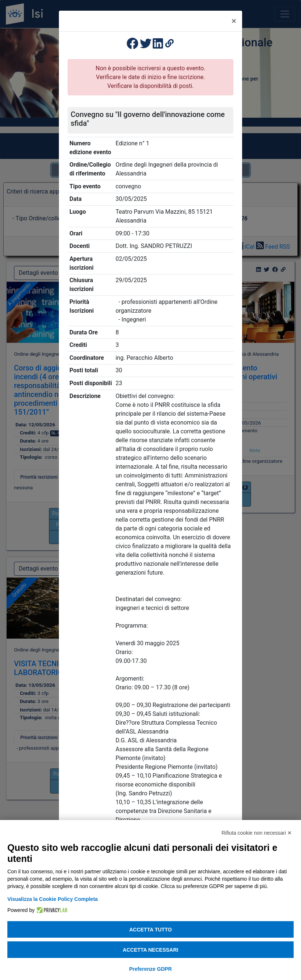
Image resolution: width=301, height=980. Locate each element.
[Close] (234, 21)
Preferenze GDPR (150, 969)
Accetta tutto (150, 930)
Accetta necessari (151, 950)
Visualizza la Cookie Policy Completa (53, 899)
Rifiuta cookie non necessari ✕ (257, 833)
